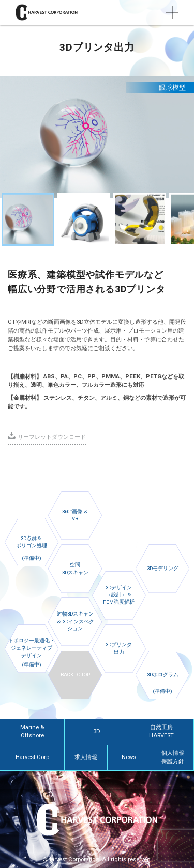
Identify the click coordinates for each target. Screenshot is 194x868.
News (129, 757)
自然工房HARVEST (161, 732)
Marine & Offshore (32, 732)
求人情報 (86, 757)
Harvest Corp (32, 757)
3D (97, 731)
